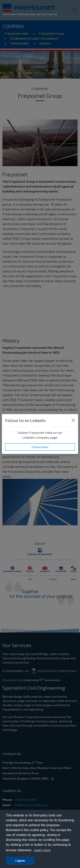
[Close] (73, 420)
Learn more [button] (42, 850)
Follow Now (40, 447)
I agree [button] (20, 861)
